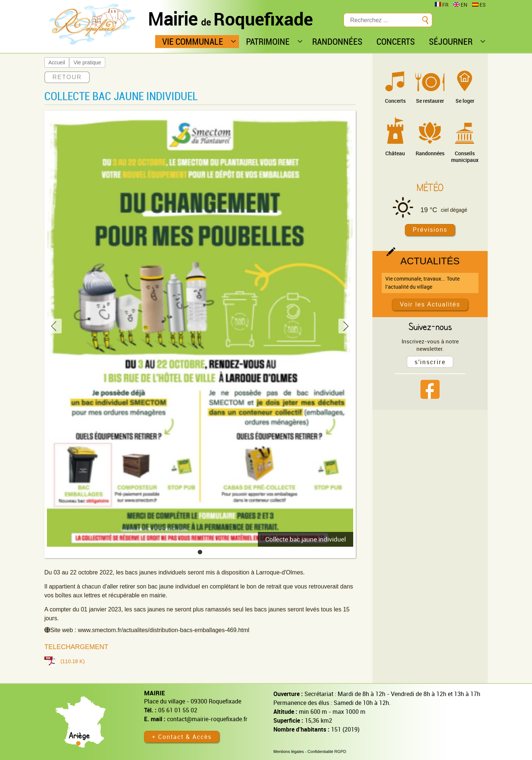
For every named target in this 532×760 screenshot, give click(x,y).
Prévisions (430, 230)
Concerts (395, 101)
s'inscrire (430, 362)
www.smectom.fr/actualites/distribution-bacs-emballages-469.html (164, 630)
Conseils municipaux (465, 157)
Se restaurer (430, 101)
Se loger (465, 101)
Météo (430, 187)
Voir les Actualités (430, 304)
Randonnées (430, 153)
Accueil (57, 62)
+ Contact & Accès (182, 737)
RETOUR (67, 77)
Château (395, 153)
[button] (200, 552)
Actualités (430, 261)
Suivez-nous (430, 326)
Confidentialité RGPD (327, 751)
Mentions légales (289, 751)
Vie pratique (87, 62)
